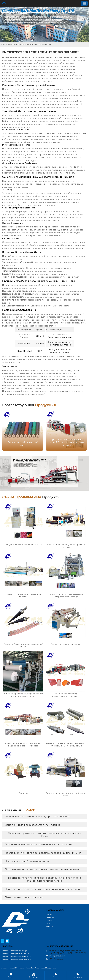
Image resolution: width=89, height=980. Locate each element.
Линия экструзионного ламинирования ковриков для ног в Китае (45, 835)
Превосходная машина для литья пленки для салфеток (39, 844)
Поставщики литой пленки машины (27, 861)
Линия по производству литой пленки (15, 954)
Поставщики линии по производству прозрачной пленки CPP (43, 853)
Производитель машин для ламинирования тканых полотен (42, 869)
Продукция (50, 918)
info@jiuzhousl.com (57, 956)
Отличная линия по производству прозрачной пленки (38, 817)
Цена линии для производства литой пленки (32, 825)
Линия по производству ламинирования (16, 957)
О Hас (48, 924)
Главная (4, 45)
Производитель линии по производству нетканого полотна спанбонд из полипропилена (44, 879)
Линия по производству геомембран (15, 951)
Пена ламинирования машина (24, 897)
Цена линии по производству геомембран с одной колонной (42, 889)
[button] (82, 430)
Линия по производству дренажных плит (16, 960)
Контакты (49, 927)
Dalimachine (14, 362)
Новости (49, 921)
